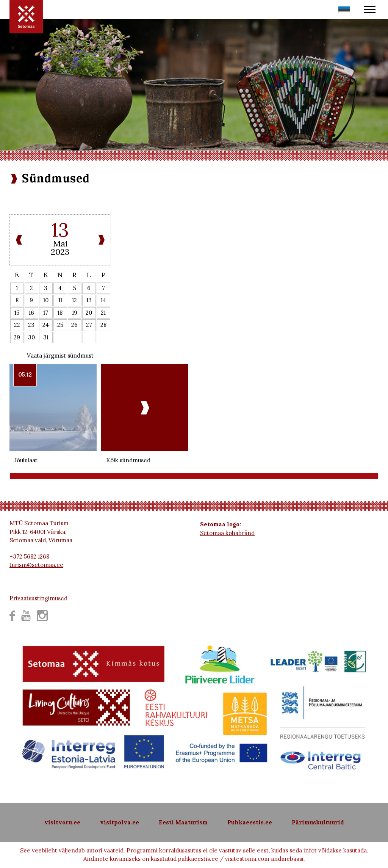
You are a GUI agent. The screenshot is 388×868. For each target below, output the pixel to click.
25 (60, 325)
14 (103, 300)
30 (31, 337)
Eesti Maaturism (183, 822)
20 (89, 313)
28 (103, 325)
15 (17, 313)
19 (75, 313)
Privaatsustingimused (38, 598)
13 (89, 300)
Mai (60, 243)
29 (17, 337)
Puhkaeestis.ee (250, 822)
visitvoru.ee (62, 822)
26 (74, 325)
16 (31, 313)
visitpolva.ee (120, 822)
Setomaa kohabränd (227, 533)
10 (46, 300)
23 (31, 325)
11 (60, 300)
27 (89, 325)
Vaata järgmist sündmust (60, 356)
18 (60, 313)
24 (46, 325)
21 (103, 313)
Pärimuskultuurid (318, 822)
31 (46, 337)
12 (74, 300)
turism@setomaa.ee (36, 565)
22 (17, 325)
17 (46, 313)
